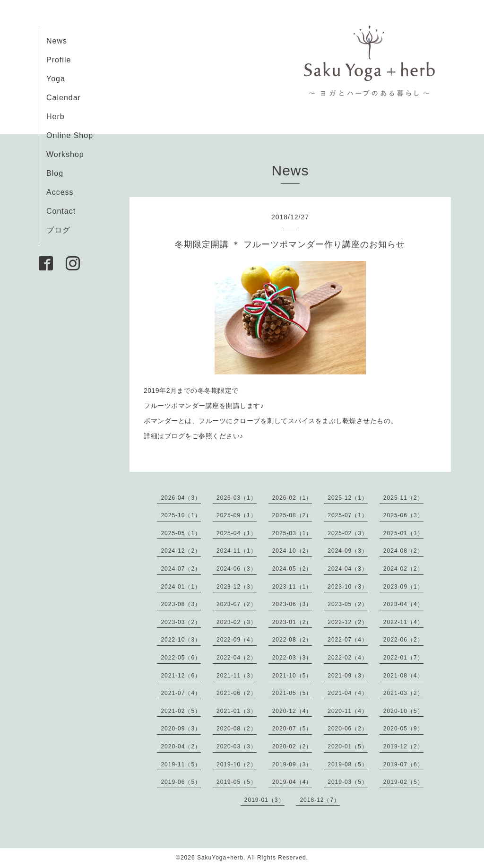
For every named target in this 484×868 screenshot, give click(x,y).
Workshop (65, 154)
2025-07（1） (348, 515)
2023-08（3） (181, 604)
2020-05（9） (403, 729)
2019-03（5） (348, 782)
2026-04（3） (181, 498)
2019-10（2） (237, 764)
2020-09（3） (181, 729)
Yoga (56, 79)
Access (60, 192)
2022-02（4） (348, 658)
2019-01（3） (264, 800)
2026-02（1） (292, 498)
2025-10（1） (181, 515)
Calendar (64, 98)
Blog (55, 173)
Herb (56, 117)
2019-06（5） (181, 782)
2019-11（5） (181, 764)
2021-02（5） (181, 711)
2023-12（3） (237, 587)
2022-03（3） (292, 658)
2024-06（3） (237, 569)
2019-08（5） (348, 764)
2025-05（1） (181, 533)
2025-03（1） (292, 533)
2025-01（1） (403, 533)
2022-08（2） (292, 640)
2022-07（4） (348, 640)
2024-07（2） (181, 569)
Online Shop (70, 135)
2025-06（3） (403, 515)
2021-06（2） (237, 693)
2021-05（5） (292, 693)
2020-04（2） (181, 746)
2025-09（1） (237, 515)
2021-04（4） (348, 693)
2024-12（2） (181, 551)
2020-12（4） (292, 711)
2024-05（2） (292, 569)
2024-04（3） (348, 569)
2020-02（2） (292, 746)
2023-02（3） (237, 622)
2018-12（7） (320, 800)
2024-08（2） (403, 551)
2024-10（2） (292, 551)
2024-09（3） (348, 551)
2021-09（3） (348, 676)
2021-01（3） (237, 711)
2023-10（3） (348, 587)
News (57, 41)
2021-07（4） (181, 693)
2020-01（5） (348, 746)
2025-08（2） (292, 515)
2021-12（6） (181, 676)
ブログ (58, 230)
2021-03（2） (403, 693)
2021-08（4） (403, 676)
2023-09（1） (403, 587)
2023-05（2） (348, 604)
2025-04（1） (237, 533)
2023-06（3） (292, 604)
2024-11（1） (237, 551)
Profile (59, 60)
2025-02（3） (348, 533)
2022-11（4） (403, 622)
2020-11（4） (348, 711)
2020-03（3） (237, 746)
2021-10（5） (292, 676)
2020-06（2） (348, 729)
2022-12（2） (348, 622)
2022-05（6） (181, 658)
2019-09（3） (292, 764)
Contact (61, 211)
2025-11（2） (403, 498)
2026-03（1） (237, 498)
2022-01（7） (403, 658)
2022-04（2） (237, 658)
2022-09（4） (237, 640)
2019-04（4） (292, 782)
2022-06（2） (403, 640)
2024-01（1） (181, 587)
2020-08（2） (237, 729)
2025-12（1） (348, 498)
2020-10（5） (403, 711)
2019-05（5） (237, 782)
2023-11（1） (292, 587)
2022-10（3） (181, 640)
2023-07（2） (237, 604)
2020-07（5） (292, 729)
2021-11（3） (237, 676)
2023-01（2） (292, 622)
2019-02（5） (403, 782)
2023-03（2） (181, 622)
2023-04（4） (403, 604)
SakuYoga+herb (220, 858)
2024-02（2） (403, 569)
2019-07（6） (403, 764)
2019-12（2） (403, 746)
